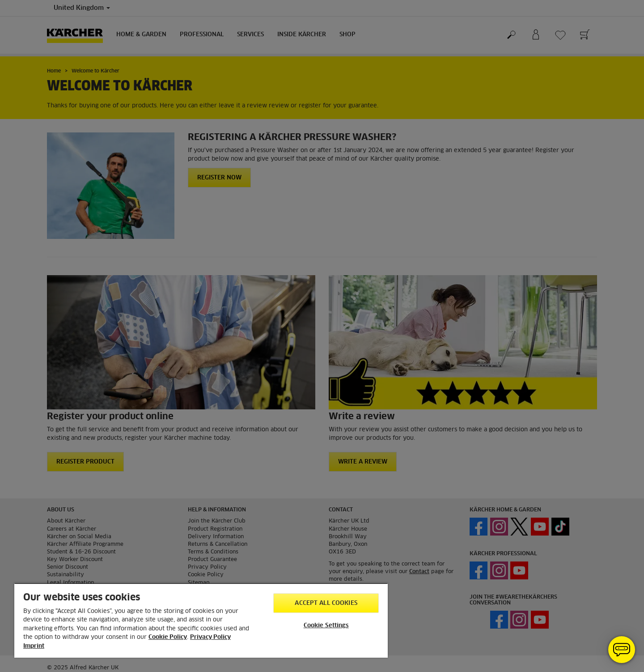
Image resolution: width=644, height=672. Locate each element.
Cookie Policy (168, 637)
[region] (201, 620)
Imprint (34, 646)
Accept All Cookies (326, 603)
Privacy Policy (210, 637)
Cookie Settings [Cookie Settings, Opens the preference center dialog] (326, 626)
